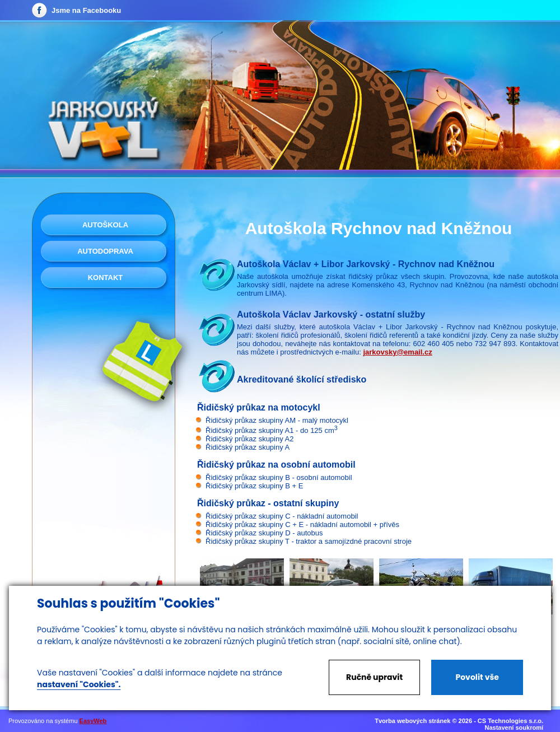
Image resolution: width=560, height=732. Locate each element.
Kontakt (106, 278)
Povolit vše (477, 677)
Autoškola (105, 225)
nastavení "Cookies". (79, 684)
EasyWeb (93, 721)
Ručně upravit (374, 677)
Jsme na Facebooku (86, 10)
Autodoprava (105, 251)
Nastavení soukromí (514, 728)
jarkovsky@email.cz (397, 352)
